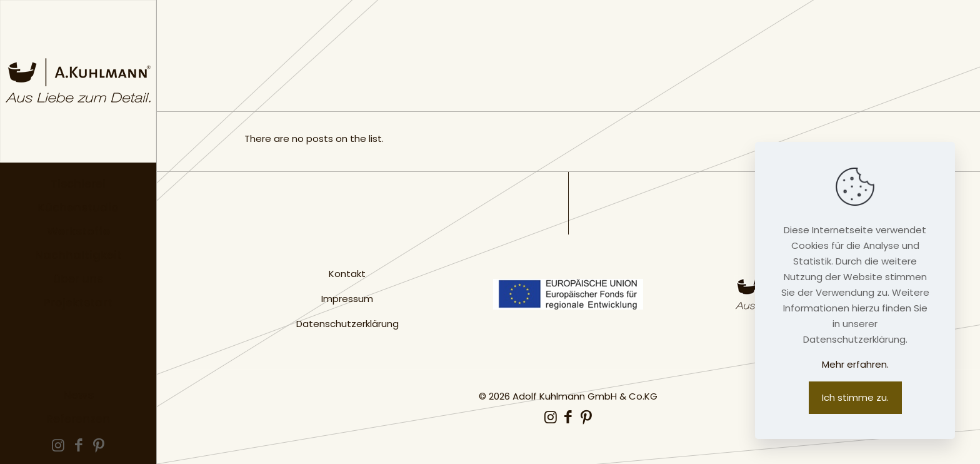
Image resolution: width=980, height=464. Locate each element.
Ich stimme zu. (855, 397)
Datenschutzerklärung (347, 324)
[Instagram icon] (58, 447)
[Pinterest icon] (99, 447)
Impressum (347, 299)
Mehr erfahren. (855, 364)
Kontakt (347, 274)
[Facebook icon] (78, 447)
